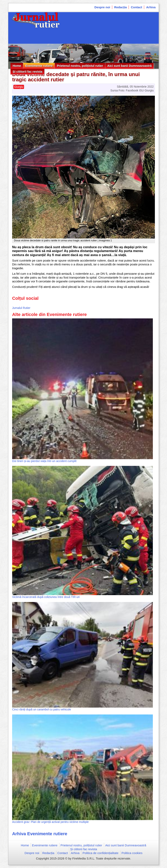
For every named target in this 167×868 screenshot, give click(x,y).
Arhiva (151, 7)
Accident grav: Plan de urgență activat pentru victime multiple (50, 822)
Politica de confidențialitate (100, 853)
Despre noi (102, 7)
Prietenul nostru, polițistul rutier (80, 66)
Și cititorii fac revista (27, 72)
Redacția (121, 7)
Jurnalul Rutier (21, 308)
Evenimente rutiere (39, 66)
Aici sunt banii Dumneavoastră (129, 66)
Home (17, 66)
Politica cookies (132, 853)
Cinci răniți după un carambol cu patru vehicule (42, 709)
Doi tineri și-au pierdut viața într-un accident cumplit (44, 461)
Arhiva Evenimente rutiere (40, 834)
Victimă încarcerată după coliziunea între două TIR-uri (46, 597)
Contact (136, 7)
